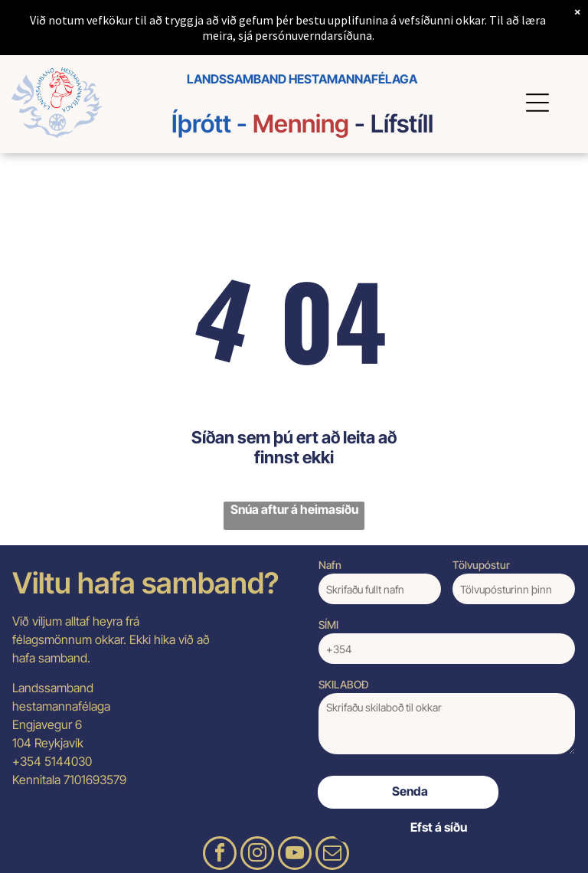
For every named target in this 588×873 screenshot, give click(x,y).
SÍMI (328, 625)
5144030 (68, 761)
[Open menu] (540, 103)
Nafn (330, 565)
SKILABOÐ (344, 684)
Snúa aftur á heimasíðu (294, 509)
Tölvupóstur (481, 565)
